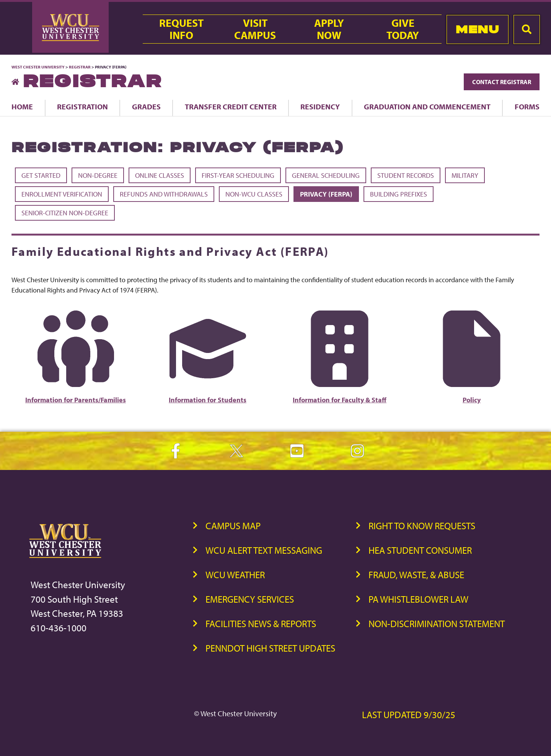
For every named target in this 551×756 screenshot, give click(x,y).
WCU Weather (235, 575)
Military (465, 175)
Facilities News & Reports (261, 623)
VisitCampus (255, 29)
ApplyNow (329, 29)
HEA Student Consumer (420, 550)
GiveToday (403, 29)
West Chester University (38, 67)
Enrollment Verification (62, 194)
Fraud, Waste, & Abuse (416, 575)
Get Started (41, 175)
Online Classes (160, 175)
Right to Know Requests (422, 526)
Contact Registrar (502, 82)
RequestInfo (181, 29)
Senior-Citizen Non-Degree (65, 213)
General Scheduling (326, 175)
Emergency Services (250, 599)
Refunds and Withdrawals (164, 194)
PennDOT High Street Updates (270, 648)
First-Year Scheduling (238, 175)
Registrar (80, 67)
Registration (82, 106)
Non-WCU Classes (254, 194)
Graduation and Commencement (427, 106)
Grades (146, 106)
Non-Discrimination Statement (437, 623)
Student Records (406, 175)
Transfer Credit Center (231, 106)
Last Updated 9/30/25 (409, 715)
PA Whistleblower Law (418, 599)
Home (22, 106)
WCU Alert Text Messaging (264, 550)
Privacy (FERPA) (326, 194)
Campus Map (233, 526)
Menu (477, 29)
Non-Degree (98, 175)
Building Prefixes (399, 194)
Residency (320, 106)
